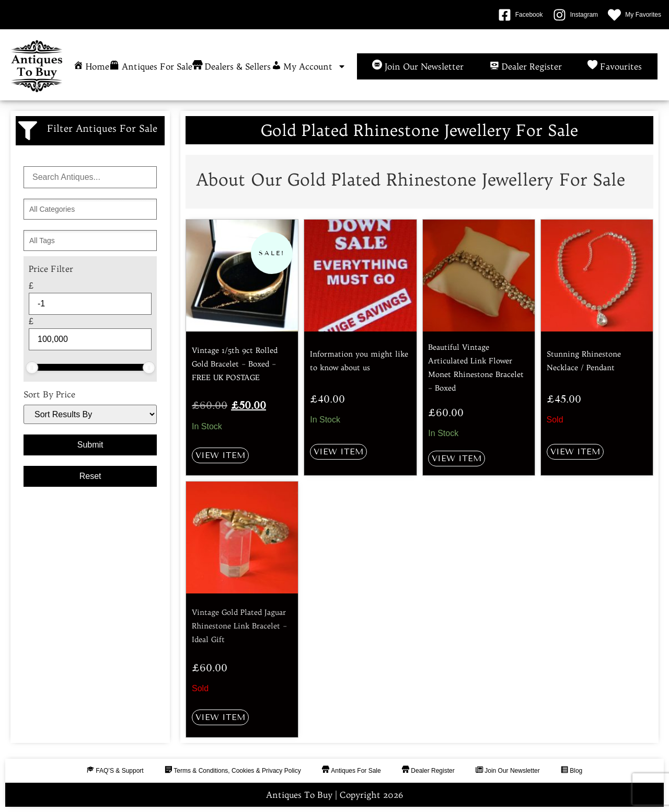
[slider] (32, 368)
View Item (220, 455)
